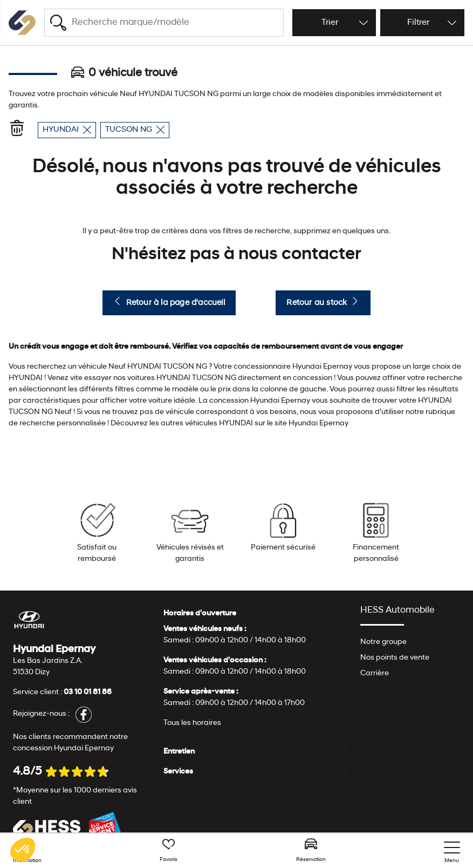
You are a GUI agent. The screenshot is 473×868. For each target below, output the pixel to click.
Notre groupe (383, 642)
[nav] (452, 853)
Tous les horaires (192, 723)
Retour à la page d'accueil (169, 302)
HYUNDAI (67, 130)
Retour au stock (323, 302)
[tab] (256, 613)
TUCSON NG (135, 130)
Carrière (375, 673)
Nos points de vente (395, 658)
